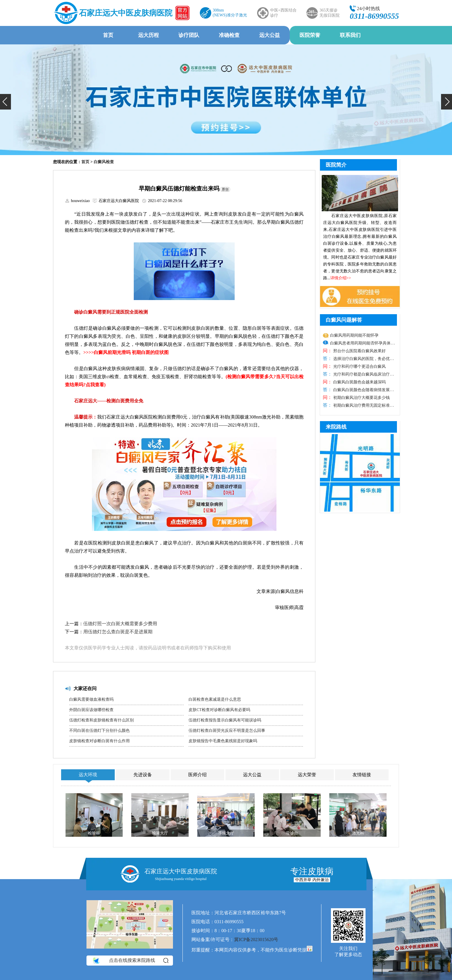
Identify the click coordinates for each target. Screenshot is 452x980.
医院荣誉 (310, 35)
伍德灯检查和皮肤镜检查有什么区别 (101, 720)
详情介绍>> (341, 278)
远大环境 (88, 775)
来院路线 (336, 427)
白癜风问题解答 (344, 320)
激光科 (358, 833)
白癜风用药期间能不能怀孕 (354, 335)
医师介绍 (197, 775)
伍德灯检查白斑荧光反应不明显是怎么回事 (227, 731)
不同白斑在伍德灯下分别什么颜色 (99, 731)
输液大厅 (160, 833)
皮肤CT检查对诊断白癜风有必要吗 (219, 710)
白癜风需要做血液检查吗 (91, 699)
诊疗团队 (189, 35)
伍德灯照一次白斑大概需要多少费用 (120, 624)
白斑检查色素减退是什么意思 (215, 699)
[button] (5, 102)
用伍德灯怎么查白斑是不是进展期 (118, 632)
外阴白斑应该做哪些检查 (91, 710)
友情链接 (362, 775)
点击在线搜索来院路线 (130, 960)
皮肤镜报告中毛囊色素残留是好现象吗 (223, 741)
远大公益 (270, 35)
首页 (108, 35)
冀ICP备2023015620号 (256, 940)
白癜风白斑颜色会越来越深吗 (359, 382)
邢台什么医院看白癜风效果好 (359, 351)
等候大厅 (226, 833)
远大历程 (148, 35)
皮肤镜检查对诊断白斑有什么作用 (99, 741)
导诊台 (292, 833)
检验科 (94, 833)
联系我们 (350, 35)
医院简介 (336, 165)
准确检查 (229, 35)
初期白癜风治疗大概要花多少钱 (361, 398)
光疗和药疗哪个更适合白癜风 (359, 366)
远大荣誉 (307, 775)
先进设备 (143, 775)
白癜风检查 (104, 162)
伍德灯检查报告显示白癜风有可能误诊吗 (225, 720)
